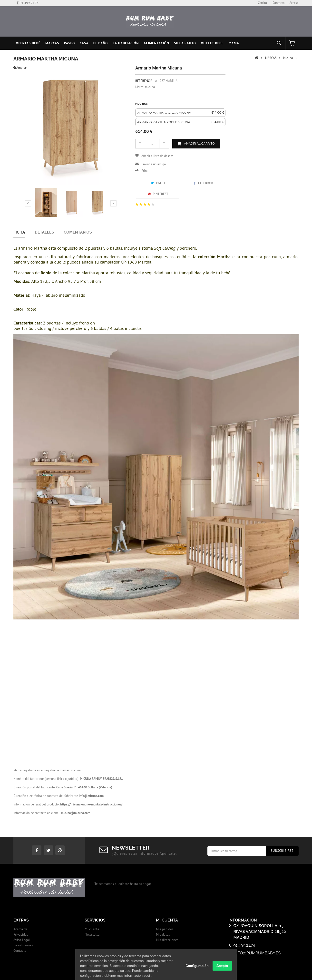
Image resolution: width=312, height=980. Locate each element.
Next (113, 203)
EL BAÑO (101, 43)
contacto (278, 3)
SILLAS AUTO (185, 43)
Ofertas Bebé (28, 43)
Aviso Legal (22, 940)
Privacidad (21, 934)
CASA (84, 43)
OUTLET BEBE (212, 43)
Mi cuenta (92, 929)
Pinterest (157, 194)
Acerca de (20, 929)
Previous (28, 203)
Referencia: (144, 81)
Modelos (142, 103)
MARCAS (52, 43)
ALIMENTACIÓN (156, 43)
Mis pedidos (165, 929)
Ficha (19, 232)
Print (145, 171)
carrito (262, 3)
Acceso (294, 3)
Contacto (20, 951)
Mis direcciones (167, 940)
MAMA (234, 43)
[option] (180, 113)
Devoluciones (23, 945)
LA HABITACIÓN (126, 43)
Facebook (202, 183)
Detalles (44, 232)
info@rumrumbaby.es (257, 953)
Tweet (157, 183)
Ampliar (20, 68)
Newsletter (93, 934)
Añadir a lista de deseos (157, 156)
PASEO (70, 43)
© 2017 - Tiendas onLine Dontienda (156, 971)
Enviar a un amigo (154, 164)
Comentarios (78, 232)
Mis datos (163, 934)
